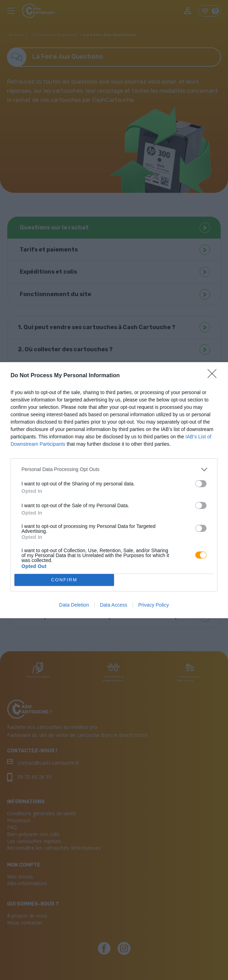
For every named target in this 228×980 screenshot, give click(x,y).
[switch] (201, 484)
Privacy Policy (154, 605)
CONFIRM (64, 579)
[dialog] (114, 490)
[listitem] (114, 469)
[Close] (214, 376)
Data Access (114, 605)
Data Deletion (74, 605)
